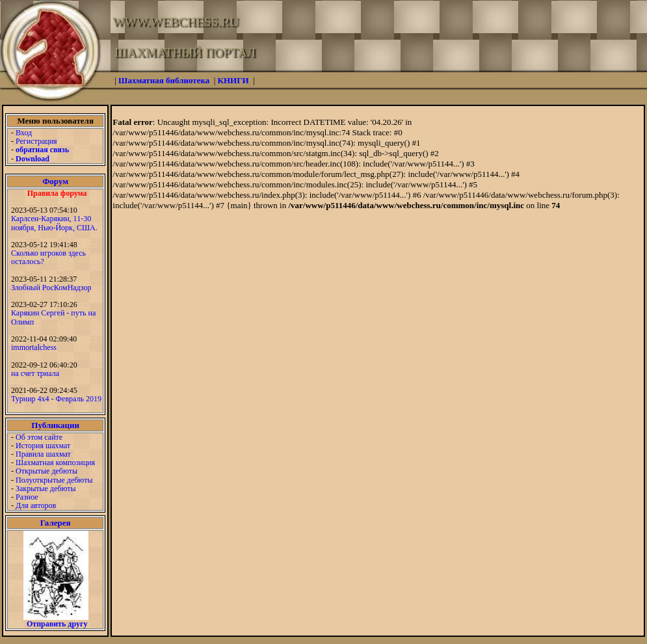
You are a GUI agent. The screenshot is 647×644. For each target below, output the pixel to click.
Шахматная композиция (55, 463)
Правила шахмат (43, 454)
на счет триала (35, 373)
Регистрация (36, 141)
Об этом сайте (39, 437)
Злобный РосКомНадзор (51, 288)
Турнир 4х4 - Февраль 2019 (56, 399)
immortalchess (34, 347)
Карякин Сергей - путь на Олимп (53, 317)
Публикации (55, 425)
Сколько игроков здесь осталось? (48, 257)
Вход (24, 133)
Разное (27, 497)
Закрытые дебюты (46, 489)
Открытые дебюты (46, 471)
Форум (55, 181)
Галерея (56, 523)
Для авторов (36, 505)
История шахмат (43, 446)
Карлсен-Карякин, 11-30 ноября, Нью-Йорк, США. (54, 223)
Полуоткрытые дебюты (54, 480)
